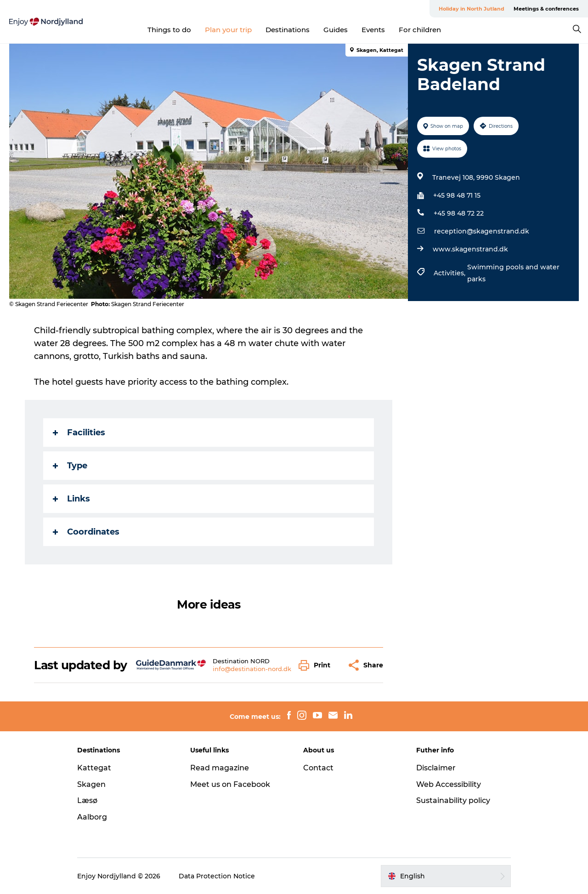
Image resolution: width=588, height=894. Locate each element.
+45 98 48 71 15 (457, 195)
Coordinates (86, 532)
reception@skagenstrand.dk (482, 231)
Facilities (79, 433)
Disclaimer (436, 768)
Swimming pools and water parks (513, 273)
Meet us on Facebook (230, 784)
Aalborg (92, 817)
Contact (318, 768)
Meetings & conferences (546, 9)
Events (373, 30)
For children (420, 30)
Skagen (91, 784)
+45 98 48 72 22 (459, 213)
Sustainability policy (453, 800)
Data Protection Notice (217, 876)
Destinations (288, 30)
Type (70, 466)
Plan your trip (228, 30)
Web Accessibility (449, 784)
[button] (317, 665)
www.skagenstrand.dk (470, 249)
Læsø (87, 800)
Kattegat (94, 768)
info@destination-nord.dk (252, 669)
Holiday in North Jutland (472, 9)
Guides (336, 30)
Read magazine (220, 768)
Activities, (450, 273)
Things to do (169, 30)
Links (71, 499)
